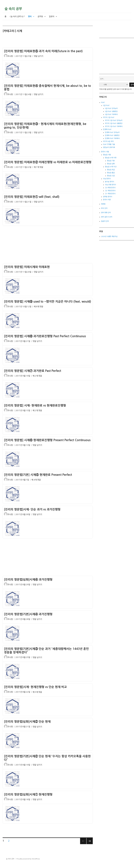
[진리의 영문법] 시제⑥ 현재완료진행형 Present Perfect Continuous (47, 440)
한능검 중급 (111, 173)
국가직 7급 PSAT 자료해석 (114, 126)
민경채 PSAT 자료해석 (112, 138)
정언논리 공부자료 (109, 147)
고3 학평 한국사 (110, 188)
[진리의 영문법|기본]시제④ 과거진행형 (28, 614)
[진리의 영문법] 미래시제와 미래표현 (27, 267)
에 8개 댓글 (38, 307)
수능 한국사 (107, 179)
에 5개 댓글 (37, 692)
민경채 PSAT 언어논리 (112, 132)
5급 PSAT (106, 105)
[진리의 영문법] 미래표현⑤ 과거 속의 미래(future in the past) (43, 51)
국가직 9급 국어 (108, 141)
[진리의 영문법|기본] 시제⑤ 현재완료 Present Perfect (38, 475)
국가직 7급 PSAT (109, 117)
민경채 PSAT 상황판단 (112, 135)
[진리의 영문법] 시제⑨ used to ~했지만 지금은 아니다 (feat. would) (47, 302)
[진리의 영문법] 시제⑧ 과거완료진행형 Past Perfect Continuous (45, 336)
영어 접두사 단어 (107, 217)
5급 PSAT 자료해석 (111, 114)
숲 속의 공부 (13, 9)
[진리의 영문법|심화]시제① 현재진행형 (28, 795)
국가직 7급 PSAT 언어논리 (114, 120)
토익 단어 (104, 208)
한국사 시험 (105, 152)
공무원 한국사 (108, 197)
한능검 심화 (111, 164)
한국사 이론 (107, 200)
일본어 (52, 16)
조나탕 (10, 56)
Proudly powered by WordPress (28, 859)
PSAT (103, 102)
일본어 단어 (105, 221)
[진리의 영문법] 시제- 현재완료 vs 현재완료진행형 (35, 406)
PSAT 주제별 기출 (109, 144)
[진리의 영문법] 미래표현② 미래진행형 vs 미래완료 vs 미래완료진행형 (48, 162)
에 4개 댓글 (36, 480)
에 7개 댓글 (38, 167)
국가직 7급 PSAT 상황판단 (114, 123)
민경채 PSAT (107, 129)
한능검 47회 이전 (111, 167)
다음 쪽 (90, 841)
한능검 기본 (111, 161)
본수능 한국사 (109, 182)
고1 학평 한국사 (110, 194)
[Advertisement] (48, 41)
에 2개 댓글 (37, 376)
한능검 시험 (107, 155)
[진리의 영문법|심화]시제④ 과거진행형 (28, 580)
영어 (30, 16)
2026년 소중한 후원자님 (109, 236)
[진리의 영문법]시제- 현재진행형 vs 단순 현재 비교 (35, 687)
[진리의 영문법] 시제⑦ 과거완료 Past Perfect (33, 371)
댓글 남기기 (39, 56)
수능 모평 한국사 (110, 185)
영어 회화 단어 (106, 213)
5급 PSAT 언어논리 (111, 108)
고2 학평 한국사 (110, 191)
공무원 (40, 16)
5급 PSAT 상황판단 (111, 111)
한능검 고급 (111, 176)
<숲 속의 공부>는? (17, 16)
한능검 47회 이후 (111, 158)
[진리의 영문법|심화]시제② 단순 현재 (27, 722)
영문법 (103, 204)
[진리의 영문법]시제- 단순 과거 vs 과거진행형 (32, 509)
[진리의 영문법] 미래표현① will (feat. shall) (32, 197)
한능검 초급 (111, 170)
